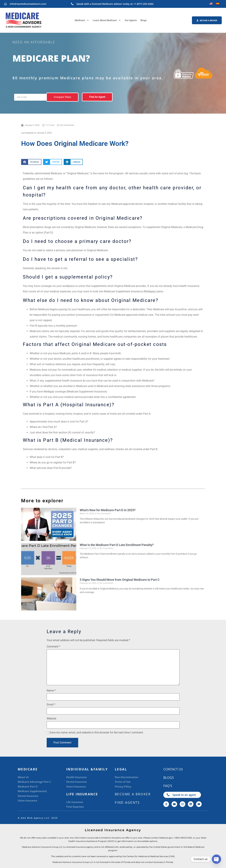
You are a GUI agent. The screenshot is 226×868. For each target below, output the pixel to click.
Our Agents (131, 20)
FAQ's (168, 786)
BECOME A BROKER (133, 794)
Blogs (144, 20)
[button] (31, 162)
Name (51, 691)
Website (51, 719)
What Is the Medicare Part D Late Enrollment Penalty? (117, 545)
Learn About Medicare (107, 20)
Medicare (82, 20)
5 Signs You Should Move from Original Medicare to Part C (120, 580)
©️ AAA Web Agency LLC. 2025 (38, 818)
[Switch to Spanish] (218, 4)
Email (51, 705)
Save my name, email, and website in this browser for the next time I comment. (97, 733)
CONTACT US (173, 769)
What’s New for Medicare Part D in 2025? (108, 510)
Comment (53, 647)
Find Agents (127, 803)
